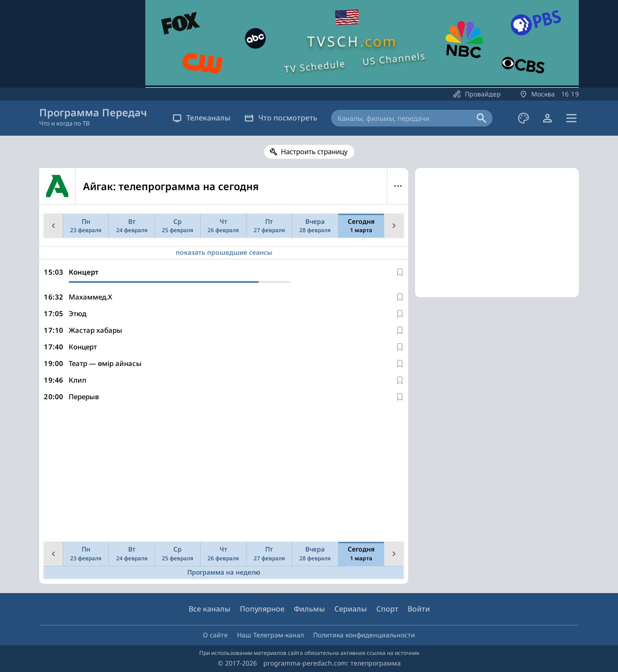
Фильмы (309, 609)
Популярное (262, 609)
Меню (398, 186)
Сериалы (351, 609)
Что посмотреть (281, 118)
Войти (419, 609)
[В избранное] (400, 272)
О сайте (215, 635)
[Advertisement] (222, 474)
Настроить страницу (314, 151)
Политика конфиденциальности (364, 635)
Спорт (387, 609)
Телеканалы (202, 118)
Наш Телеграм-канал (270, 635)
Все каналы (210, 609)
